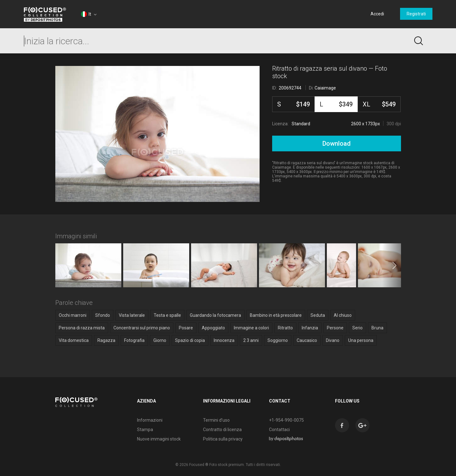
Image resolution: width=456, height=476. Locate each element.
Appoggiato (213, 328)
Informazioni (150, 420)
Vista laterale (132, 315)
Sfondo (103, 315)
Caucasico (307, 340)
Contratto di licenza (222, 430)
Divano (333, 340)
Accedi (377, 14)
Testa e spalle (167, 315)
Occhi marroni (73, 315)
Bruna (377, 328)
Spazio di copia (190, 340)
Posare (186, 328)
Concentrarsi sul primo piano (142, 328)
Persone (335, 328)
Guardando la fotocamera (215, 315)
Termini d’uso (216, 420)
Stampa (145, 430)
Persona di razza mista (82, 328)
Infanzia (310, 328)
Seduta (318, 315)
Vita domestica (74, 340)
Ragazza (106, 340)
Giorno (160, 340)
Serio (357, 328)
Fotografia (134, 340)
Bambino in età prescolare (276, 315)
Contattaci (279, 430)
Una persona (361, 340)
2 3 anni (251, 340)
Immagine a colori (251, 328)
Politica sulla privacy (223, 439)
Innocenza (224, 340)
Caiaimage (325, 88)
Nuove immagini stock (159, 439)
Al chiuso (343, 315)
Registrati (416, 14)
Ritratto (285, 328)
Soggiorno (278, 340)
